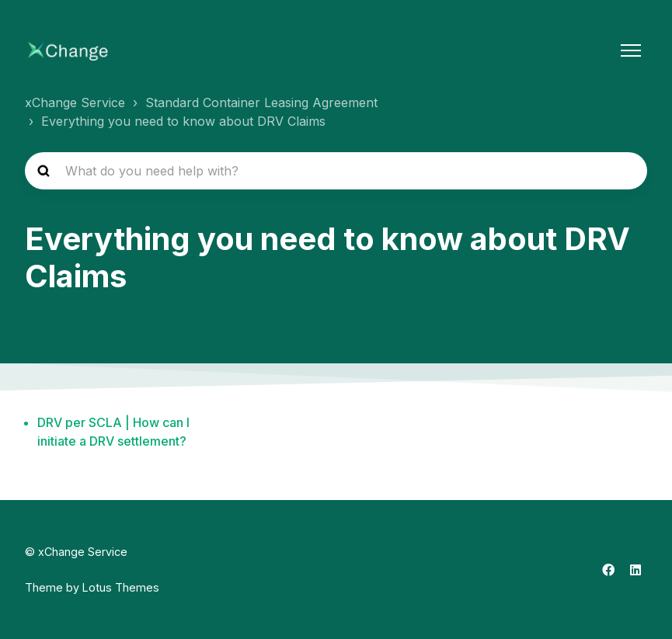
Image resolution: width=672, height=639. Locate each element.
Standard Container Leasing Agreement (261, 102)
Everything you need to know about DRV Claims (183, 121)
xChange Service (75, 102)
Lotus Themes (121, 587)
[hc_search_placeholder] (336, 171)
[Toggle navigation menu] (631, 50)
